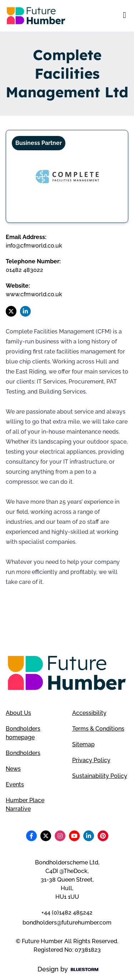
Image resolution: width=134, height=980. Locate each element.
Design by (68, 969)
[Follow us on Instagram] (60, 836)
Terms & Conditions (98, 729)
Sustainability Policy (100, 776)
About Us (18, 713)
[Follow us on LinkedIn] (25, 311)
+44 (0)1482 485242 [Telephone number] (67, 913)
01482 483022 (24, 270)
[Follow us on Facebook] (31, 836)
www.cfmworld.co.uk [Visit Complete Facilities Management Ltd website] (34, 294)
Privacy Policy (91, 760)
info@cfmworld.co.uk (34, 246)
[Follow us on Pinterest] (103, 836)
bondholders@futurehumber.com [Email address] (67, 923)
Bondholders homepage (23, 733)
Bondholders (23, 753)
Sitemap (83, 744)
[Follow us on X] (11, 311)
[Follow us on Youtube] (74, 836)
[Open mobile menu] (125, 16)
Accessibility (89, 713)
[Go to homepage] (36, 16)
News (13, 769)
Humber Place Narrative (25, 805)
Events (15, 784)
